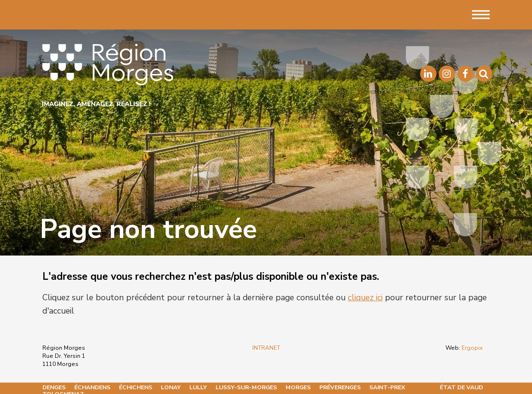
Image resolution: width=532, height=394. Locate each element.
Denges (54, 387)
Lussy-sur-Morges (246, 387)
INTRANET (266, 348)
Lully (198, 387)
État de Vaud (461, 387)
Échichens (136, 387)
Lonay (171, 387)
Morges (298, 387)
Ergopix (472, 348)
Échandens (92, 387)
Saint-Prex (387, 387)
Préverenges (340, 387)
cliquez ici (365, 297)
